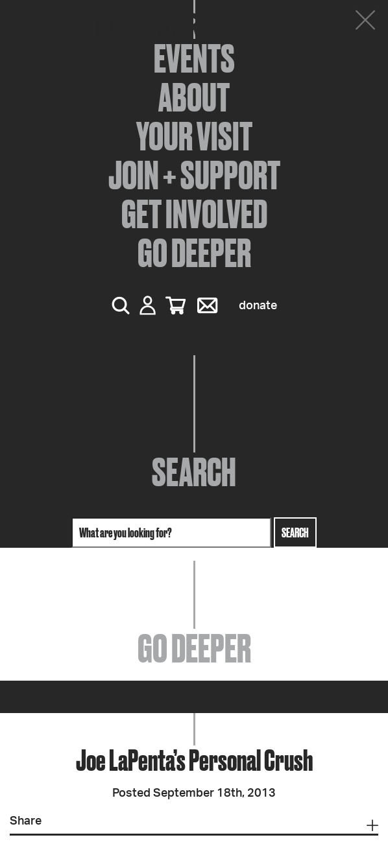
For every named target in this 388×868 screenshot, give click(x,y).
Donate (258, 306)
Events (194, 58)
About (194, 97)
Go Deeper (194, 253)
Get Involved (194, 214)
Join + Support (194, 175)
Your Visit (194, 136)
